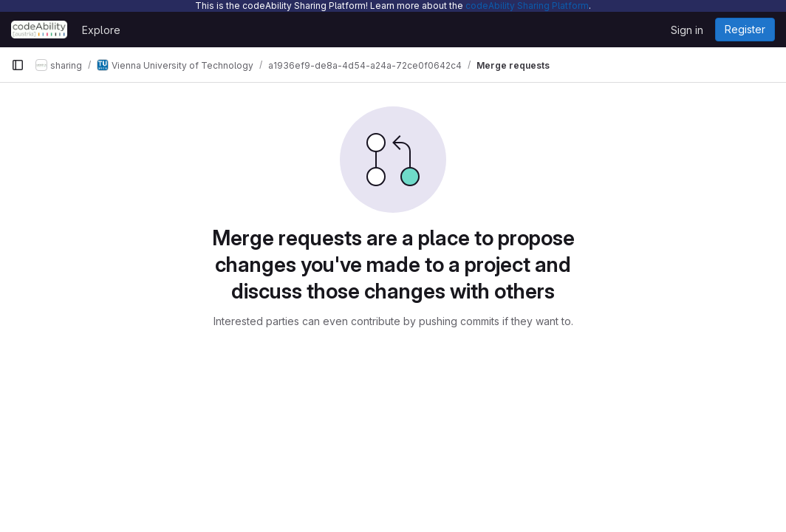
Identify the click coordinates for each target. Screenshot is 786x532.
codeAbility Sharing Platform (527, 6)
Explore (101, 30)
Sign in (687, 30)
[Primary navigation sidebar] (18, 65)
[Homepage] (39, 30)
